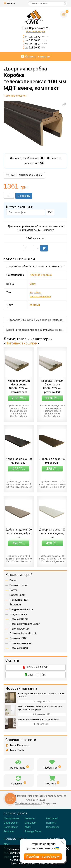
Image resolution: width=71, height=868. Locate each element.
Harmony (51, 823)
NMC (28, 827)
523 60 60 (35, 48)
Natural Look (17, 595)
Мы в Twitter (15, 750)
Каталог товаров (35, 57)
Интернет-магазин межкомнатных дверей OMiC (34, 796)
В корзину (24, 196)
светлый (35, 305)
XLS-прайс (36, 675)
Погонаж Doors (19, 619)
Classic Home (11, 818)
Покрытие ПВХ (19, 600)
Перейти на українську (43, 856)
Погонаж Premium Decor (25, 624)
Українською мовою (28, 803)
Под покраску (18, 614)
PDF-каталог (36, 667)
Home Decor (11, 827)
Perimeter (9, 831)
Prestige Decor (33, 831)
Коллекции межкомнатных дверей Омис (39, 719)
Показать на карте (36, 31)
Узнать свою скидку (24, 175)
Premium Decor (19, 585)
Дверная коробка (41, 275)
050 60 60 (36, 40)
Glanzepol (31, 823)
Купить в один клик (19, 207)
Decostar (30, 818)
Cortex (13, 590)
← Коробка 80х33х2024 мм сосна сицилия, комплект (37, 320)
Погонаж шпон (19, 648)
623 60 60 (36, 44)
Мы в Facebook (17, 745)
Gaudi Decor (11, 823)
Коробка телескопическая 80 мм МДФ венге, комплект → (37, 330)
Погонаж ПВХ (18, 638)
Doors (13, 580)
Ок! (50, 212)
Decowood (52, 818)
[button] (64, 104)
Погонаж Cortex (19, 629)
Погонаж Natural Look (23, 634)
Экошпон (15, 605)
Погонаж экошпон (21, 343)
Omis (33, 284)
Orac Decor (53, 827)
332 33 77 (37, 37)
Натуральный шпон (21, 609)
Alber (7, 844)
